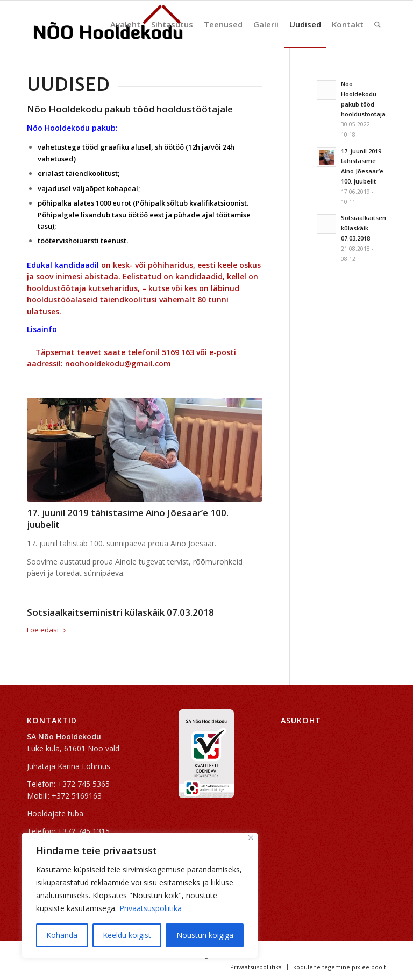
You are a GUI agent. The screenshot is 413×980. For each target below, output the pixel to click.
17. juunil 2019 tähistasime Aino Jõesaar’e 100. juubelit (128, 519)
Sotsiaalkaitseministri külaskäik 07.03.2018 (120, 612)
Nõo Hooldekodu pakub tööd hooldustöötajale (130, 109)
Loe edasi (48, 630)
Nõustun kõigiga (205, 935)
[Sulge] (251, 838)
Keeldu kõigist (127, 935)
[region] (140, 896)
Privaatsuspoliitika (151, 908)
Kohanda (62, 935)
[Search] (378, 24)
